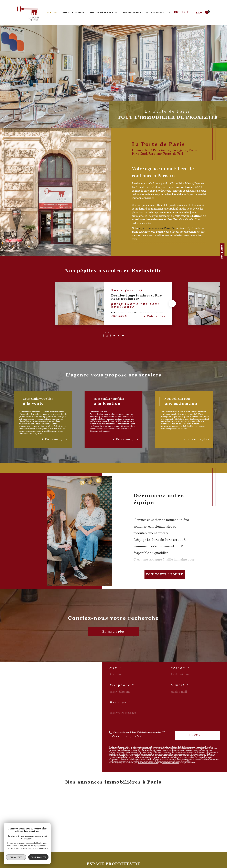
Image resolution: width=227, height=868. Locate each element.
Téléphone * (122, 685)
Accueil (52, 12)
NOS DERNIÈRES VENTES (103, 12)
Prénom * (180, 668)
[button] (172, 304)
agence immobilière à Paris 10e (157, 228)
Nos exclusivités (73, 12)
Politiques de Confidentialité (148, 763)
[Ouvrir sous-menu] (143, 12)
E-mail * (180, 685)
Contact (222, 252)
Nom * (116, 668)
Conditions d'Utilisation (171, 763)
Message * (120, 702)
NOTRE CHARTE (155, 12)
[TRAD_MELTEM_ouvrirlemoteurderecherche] (186, 13)
